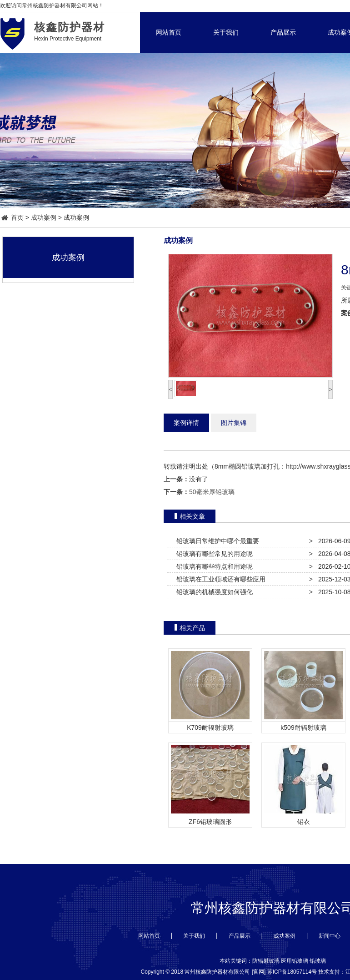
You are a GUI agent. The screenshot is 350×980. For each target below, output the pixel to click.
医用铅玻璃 (295, 961)
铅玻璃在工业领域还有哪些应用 (219, 579)
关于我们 (226, 32)
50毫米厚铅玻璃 (212, 492)
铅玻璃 (318, 961)
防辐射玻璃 (266, 961)
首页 (13, 217)
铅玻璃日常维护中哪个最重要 (216, 541)
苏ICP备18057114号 (292, 972)
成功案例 (44, 217)
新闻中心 (330, 936)
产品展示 (283, 32)
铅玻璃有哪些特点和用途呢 (213, 566)
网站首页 (169, 32)
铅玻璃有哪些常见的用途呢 (213, 554)
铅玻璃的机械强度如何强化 (213, 592)
